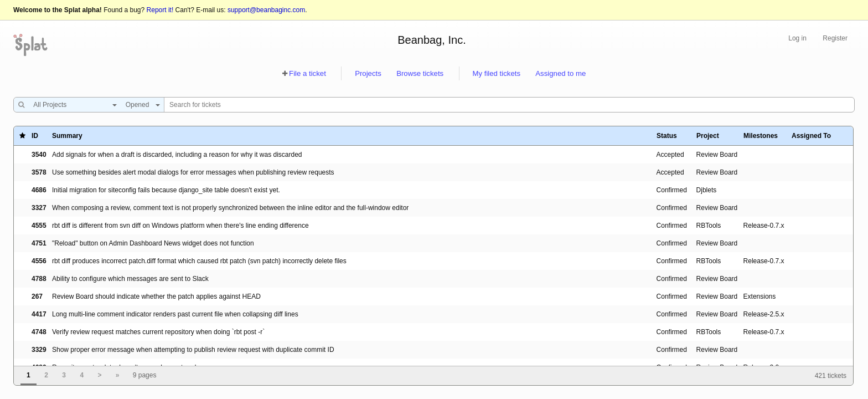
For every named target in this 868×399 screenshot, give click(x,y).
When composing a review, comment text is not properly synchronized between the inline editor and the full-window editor (230, 208)
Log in (797, 38)
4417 (39, 314)
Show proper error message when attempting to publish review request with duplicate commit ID (193, 350)
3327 (39, 208)
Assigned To (811, 136)
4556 (39, 261)
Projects (368, 73)
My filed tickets (497, 73)
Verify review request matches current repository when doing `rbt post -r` (158, 332)
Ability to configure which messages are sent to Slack (130, 279)
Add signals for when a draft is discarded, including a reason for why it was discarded (177, 155)
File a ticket (308, 73)
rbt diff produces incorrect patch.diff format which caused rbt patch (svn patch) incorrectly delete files (199, 261)
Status (667, 136)
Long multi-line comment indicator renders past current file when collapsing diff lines (175, 314)
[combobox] (72, 105)
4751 (39, 243)
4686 (39, 190)
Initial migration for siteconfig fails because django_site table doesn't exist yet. (166, 190)
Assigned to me (560, 73)
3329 (39, 350)
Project (708, 136)
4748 (39, 332)
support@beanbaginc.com (266, 10)
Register (835, 38)
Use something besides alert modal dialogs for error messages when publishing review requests (193, 172)
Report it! (160, 10)
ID (35, 136)
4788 (39, 279)
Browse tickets (420, 73)
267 (37, 296)
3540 (39, 155)
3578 (39, 172)
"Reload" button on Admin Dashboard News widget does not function (153, 243)
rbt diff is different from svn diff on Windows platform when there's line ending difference (180, 226)
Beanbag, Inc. (432, 40)
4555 (39, 226)
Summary (67, 136)
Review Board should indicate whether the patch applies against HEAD (156, 296)
